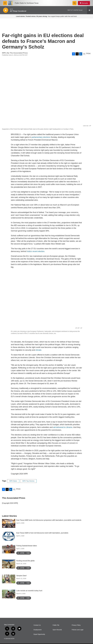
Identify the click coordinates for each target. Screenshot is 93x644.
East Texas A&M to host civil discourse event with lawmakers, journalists (42, 533)
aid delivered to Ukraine (63, 427)
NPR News (13, 481)
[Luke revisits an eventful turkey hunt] (9, 594)
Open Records (57, 630)
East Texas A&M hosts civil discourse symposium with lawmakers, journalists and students (49, 520)
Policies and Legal (78, 630)
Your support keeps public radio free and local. (47, 16)
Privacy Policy (76, 625)
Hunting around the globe (25, 561)
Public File (56, 625)
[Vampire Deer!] (9, 579)
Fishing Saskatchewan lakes (27, 546)
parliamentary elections (41, 137)
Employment (38, 630)
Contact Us (37, 625)
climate (38, 350)
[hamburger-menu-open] (5, 3)
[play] (6, 10)
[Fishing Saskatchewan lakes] (9, 549)
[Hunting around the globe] (9, 564)
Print (88, 53)
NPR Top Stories (28, 481)
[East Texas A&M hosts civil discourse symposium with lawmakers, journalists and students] (9, 523)
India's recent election (36, 251)
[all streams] (90, 10)
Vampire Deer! (21, 576)
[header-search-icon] (74, 3)
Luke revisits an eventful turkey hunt (29, 591)
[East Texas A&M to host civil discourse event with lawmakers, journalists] (9, 536)
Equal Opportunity (39, 634)
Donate (85, 3)
